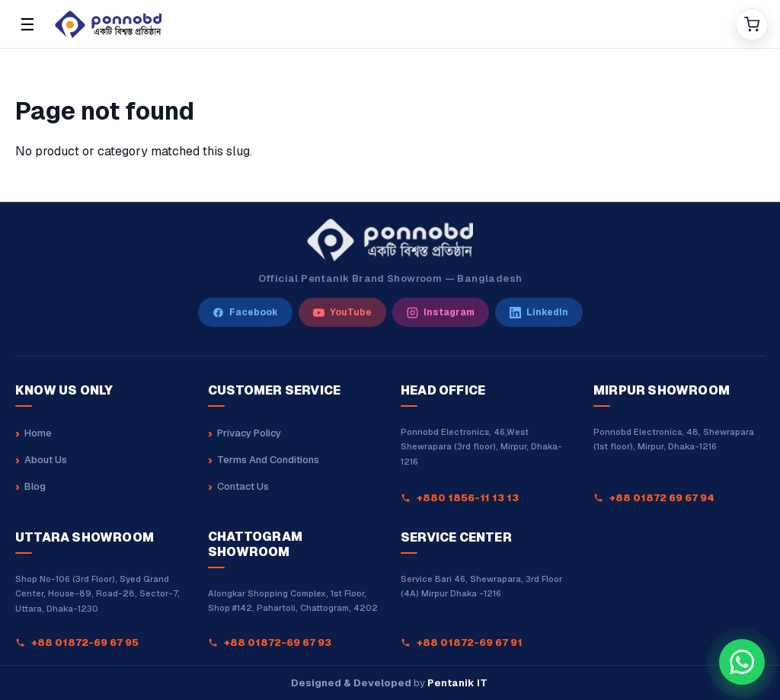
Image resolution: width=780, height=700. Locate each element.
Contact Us (243, 486)
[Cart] (752, 24)
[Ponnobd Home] (390, 240)
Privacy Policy (249, 433)
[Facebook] (245, 312)
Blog (35, 486)
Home (38, 433)
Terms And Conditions (268, 460)
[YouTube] (342, 312)
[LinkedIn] (539, 312)
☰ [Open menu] (27, 24)
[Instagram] (441, 312)
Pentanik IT (457, 683)
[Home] (389, 24)
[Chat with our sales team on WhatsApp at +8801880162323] (742, 662)
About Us (46, 460)
